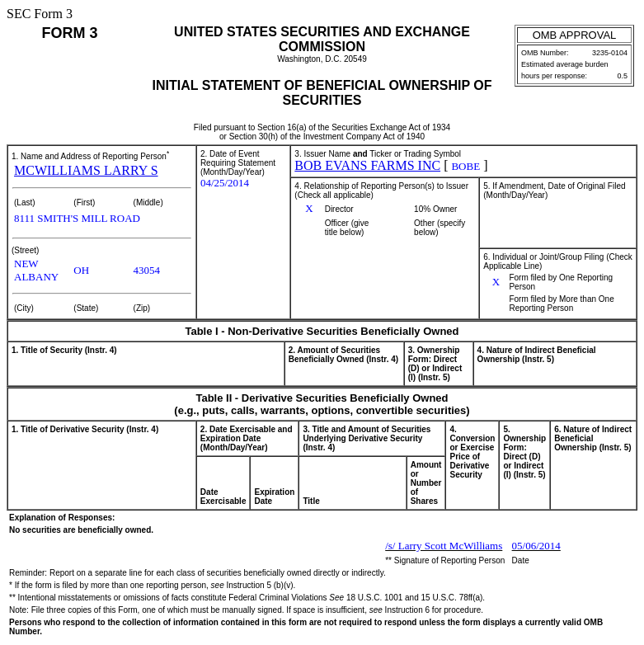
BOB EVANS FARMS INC (367, 165)
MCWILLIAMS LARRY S (86, 170)
